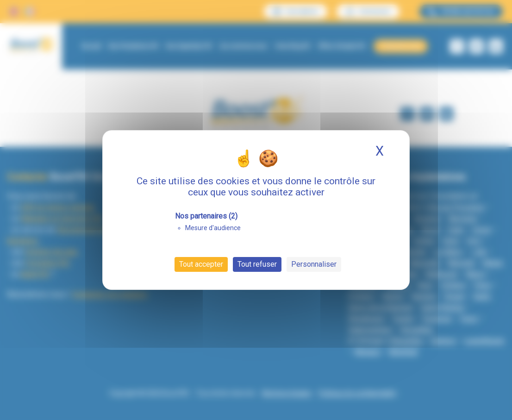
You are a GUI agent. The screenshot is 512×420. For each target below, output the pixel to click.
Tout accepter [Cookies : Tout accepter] (201, 264)
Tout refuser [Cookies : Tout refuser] (257, 264)
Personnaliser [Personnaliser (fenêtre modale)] (314, 264)
